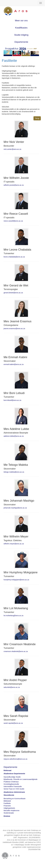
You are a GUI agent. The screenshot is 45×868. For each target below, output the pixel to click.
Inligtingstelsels (9, 808)
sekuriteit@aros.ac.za (12, 687)
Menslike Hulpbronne (12, 810)
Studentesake (9, 813)
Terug (37, 118)
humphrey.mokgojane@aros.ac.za (16, 580)
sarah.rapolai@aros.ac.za (13, 723)
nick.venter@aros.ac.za (12, 149)
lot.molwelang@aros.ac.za (13, 616)
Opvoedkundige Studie (12, 777)
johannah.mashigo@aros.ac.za (15, 508)
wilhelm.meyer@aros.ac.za (14, 544)
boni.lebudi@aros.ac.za (12, 400)
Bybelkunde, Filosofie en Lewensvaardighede (21, 779)
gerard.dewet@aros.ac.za (13, 293)
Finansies (7, 806)
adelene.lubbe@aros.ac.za (14, 436)
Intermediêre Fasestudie (13, 786)
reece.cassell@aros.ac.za (13, 221)
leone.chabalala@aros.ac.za (14, 257)
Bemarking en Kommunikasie (15, 799)
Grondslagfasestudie (11, 784)
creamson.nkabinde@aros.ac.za (16, 651)
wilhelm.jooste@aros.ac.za (14, 185)
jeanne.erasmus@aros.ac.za (14, 329)
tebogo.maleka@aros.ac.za (14, 472)
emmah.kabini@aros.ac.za (14, 364)
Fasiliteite (7, 803)
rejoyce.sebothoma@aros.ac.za (15, 759)
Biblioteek (7, 801)
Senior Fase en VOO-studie (14, 789)
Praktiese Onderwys (11, 782)
